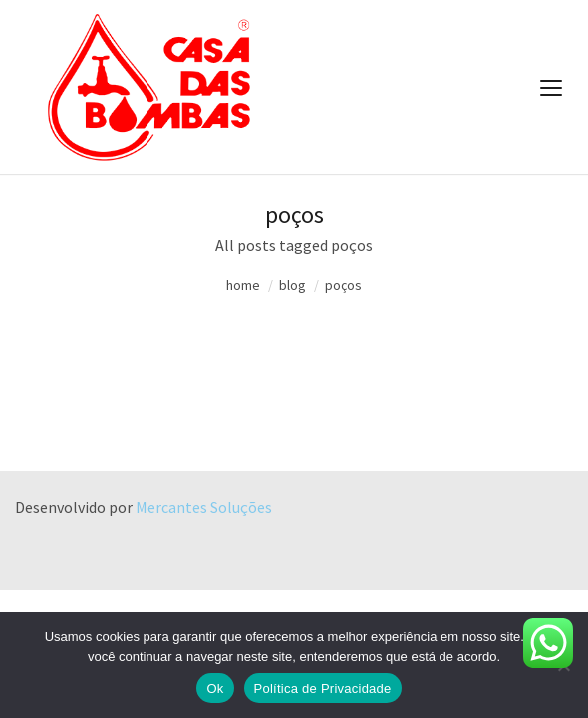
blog (293, 285)
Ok (215, 689)
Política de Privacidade (323, 689)
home (243, 285)
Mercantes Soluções (204, 507)
